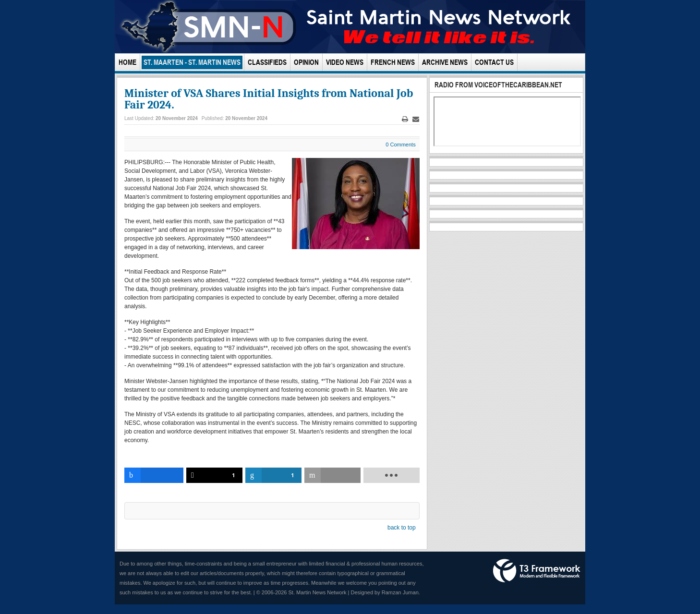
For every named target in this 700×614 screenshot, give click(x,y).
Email (416, 119)
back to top (402, 528)
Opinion (306, 62)
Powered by (537, 571)
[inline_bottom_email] (332, 475)
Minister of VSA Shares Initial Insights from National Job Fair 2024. (269, 99)
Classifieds (267, 62)
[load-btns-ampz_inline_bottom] (392, 475)
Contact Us (494, 62)
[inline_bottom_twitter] (214, 475)
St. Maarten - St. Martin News (192, 62)
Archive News (445, 62)
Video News (345, 62)
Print (405, 119)
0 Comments (400, 144)
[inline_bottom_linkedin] (273, 475)
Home (127, 62)
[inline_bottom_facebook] (154, 475)
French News (393, 62)
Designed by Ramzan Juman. (386, 592)
